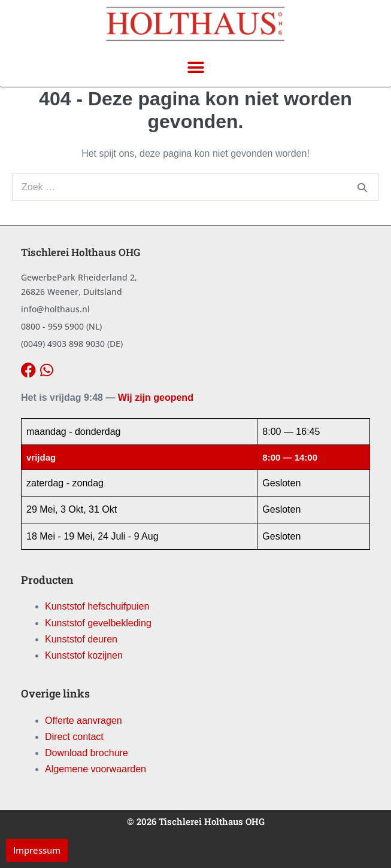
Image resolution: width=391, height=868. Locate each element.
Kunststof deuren (81, 639)
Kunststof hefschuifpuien (97, 606)
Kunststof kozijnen (84, 655)
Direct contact (74, 737)
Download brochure (87, 753)
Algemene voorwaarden (96, 769)
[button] (195, 67)
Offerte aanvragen (84, 721)
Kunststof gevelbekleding (98, 623)
